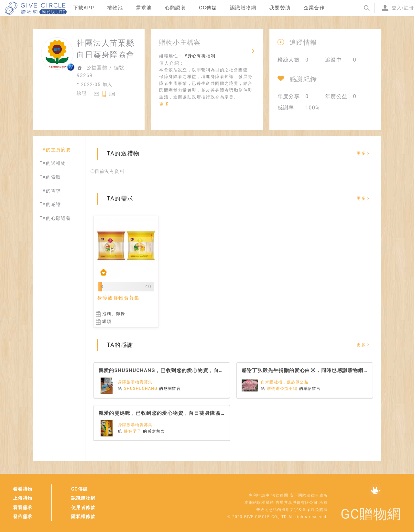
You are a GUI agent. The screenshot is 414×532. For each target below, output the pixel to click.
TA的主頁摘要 (55, 150)
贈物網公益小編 (283, 389)
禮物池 (115, 8)
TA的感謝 (50, 204)
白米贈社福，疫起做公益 (285, 382)
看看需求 (23, 507)
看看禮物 (23, 489)
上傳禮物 (23, 498)
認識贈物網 (83, 498)
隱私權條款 (83, 516)
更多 (164, 104)
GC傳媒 (79, 489)
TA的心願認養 (55, 218)
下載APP (84, 8)
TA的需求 (50, 191)
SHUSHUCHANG (142, 389)
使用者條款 (83, 507)
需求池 (144, 8)
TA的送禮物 (53, 163)
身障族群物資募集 (135, 382)
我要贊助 (280, 8)
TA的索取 (50, 177)
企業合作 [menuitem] (314, 8)
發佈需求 (23, 516)
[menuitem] (84, 8)
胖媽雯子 (133, 431)
